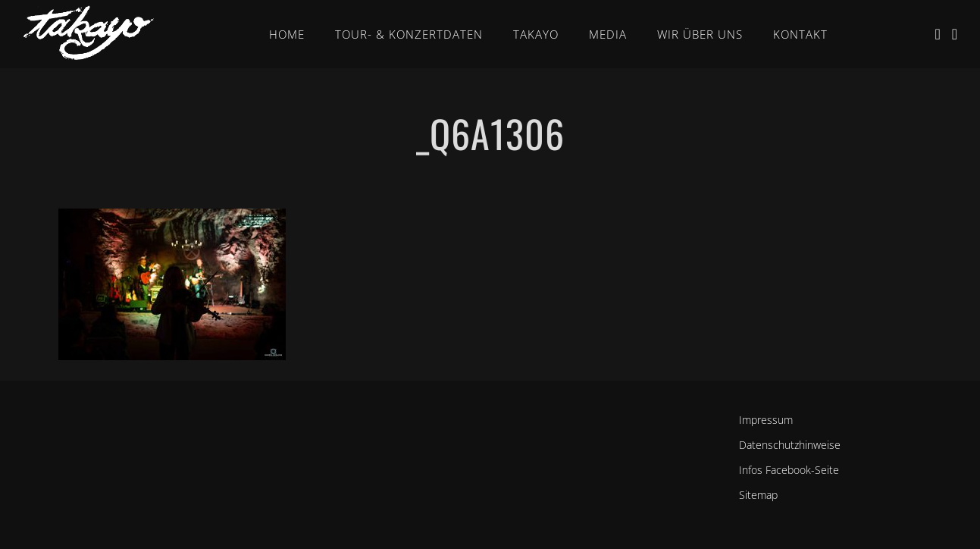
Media (608, 34)
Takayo (536, 34)
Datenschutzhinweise (790, 445)
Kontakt (800, 34)
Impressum (766, 420)
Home (287, 34)
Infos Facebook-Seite (789, 470)
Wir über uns (700, 34)
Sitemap (758, 495)
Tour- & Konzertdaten (409, 34)
